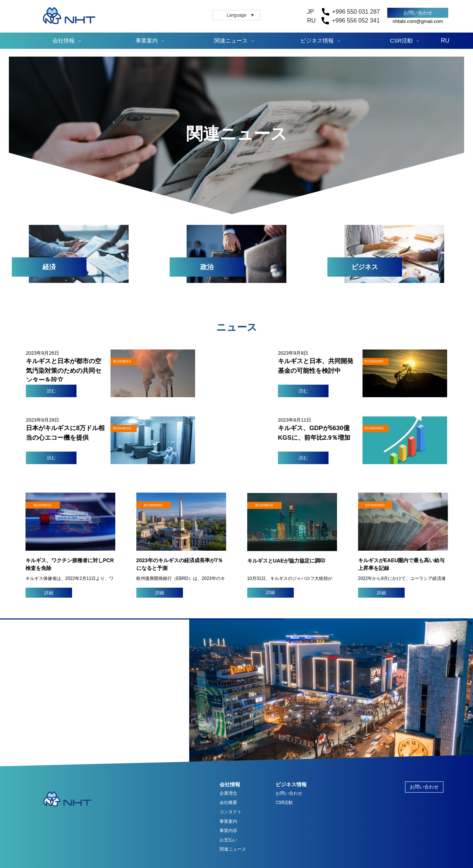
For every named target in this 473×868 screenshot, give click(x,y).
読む (51, 391)
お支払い (228, 840)
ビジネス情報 (317, 40)
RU (445, 40)
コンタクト (231, 812)
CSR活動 (402, 40)
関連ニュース (231, 40)
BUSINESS (42, 505)
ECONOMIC (153, 505)
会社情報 (64, 40)
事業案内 (147, 40)
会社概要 (228, 803)
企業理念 (228, 793)
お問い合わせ (418, 13)
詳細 (49, 593)
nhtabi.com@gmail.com (418, 21)
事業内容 (228, 831)
